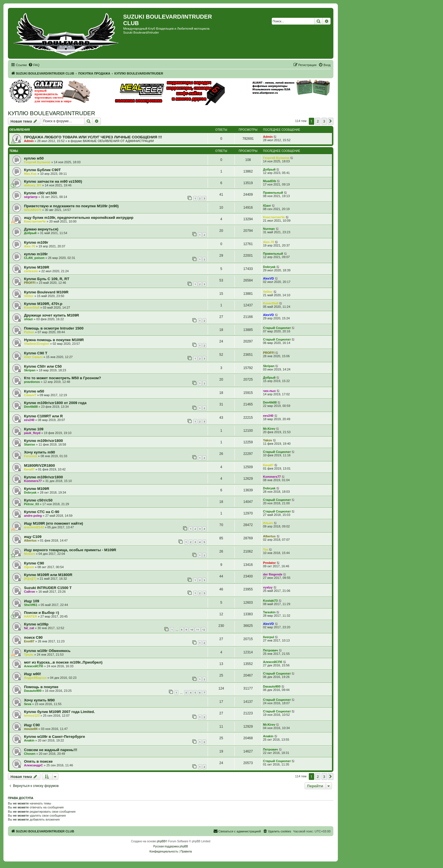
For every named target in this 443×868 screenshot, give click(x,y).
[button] (331, 121)
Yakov (268, 440)
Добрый (269, 169)
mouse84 (31, 729)
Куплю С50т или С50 (43, 366)
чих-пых (269, 391)
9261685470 (33, 210)
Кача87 (29, 469)
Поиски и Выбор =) (42, 613)
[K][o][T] (30, 579)
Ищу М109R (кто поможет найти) (54, 523)
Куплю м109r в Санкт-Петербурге (55, 737)
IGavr (267, 206)
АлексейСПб (34, 666)
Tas (266, 549)
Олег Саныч (33, 357)
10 (192, 630)
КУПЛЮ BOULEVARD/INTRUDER (52, 113)
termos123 (32, 716)
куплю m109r (36, 254)
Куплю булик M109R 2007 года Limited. (59, 712)
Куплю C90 (34, 563)
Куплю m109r (36, 242)
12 (204, 630)
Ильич (268, 523)
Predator (269, 563)
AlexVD (269, 278)
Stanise (30, 444)
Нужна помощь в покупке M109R (54, 340)
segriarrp (31, 197)
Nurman (269, 229)
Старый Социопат (277, 328)
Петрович (271, 650)
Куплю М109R (37, 267)
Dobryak (269, 267)
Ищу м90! (32, 674)
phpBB (161, 841)
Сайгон (30, 592)
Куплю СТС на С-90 (42, 512)
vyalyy (268, 587)
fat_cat (29, 628)
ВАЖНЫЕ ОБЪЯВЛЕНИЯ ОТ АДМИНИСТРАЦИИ (118, 141)
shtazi (28, 319)
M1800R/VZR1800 (39, 465)
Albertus (30, 540)
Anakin (29, 740)
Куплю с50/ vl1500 (40, 193)
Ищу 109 (32, 601)
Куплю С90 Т (36, 353)
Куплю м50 (34, 391)
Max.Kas (30, 174)
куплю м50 (34, 158)
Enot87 (29, 641)
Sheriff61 (31, 605)
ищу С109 (33, 537)
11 (197, 630)
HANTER (31, 616)
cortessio (31, 271)
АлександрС (33, 765)
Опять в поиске (38, 761)
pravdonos (32, 382)
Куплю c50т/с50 (38, 500)
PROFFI (30, 283)
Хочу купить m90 (40, 452)
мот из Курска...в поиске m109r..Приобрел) (63, 662)
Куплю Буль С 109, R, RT (47, 279)
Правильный (273, 193)
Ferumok (31, 456)
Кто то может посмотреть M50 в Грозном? (63, 378)
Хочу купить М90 (39, 700)
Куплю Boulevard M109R (46, 292)
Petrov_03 (32, 504)
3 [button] (324, 121)
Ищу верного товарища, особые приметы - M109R (70, 550)
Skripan (30, 370)
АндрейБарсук (35, 678)
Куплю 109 (34, 429)
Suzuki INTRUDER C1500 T (48, 588)
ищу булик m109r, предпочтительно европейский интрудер (79, 218)
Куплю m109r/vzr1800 (44, 441)
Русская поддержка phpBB (171, 846)
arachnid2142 (34, 527)
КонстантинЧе (35, 221)
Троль (29, 655)
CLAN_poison (34, 258)
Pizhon (29, 332)
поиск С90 (33, 637)
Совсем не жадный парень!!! (51, 750)
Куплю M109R (37, 489)
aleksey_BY (33, 185)
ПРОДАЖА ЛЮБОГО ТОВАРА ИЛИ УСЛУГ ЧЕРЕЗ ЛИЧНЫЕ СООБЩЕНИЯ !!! (93, 137)
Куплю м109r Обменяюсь (47, 651)
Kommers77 (33, 481)
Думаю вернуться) (41, 229)
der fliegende (273, 574)
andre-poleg (33, 516)
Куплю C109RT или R (43, 416)
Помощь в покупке (41, 687)
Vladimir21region (37, 344)
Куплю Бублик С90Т (42, 170)
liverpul (269, 637)
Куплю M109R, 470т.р (43, 304)
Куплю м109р (36, 624)
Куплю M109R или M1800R (48, 575)
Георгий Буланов (37, 162)
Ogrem (29, 567)
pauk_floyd (32, 433)
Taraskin (269, 612)
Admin (29, 141)
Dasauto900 (33, 691)
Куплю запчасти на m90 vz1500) (53, 181)
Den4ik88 (31, 407)
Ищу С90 (32, 725)
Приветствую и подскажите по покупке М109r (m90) (71, 206)
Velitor (29, 296)
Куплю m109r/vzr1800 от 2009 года (55, 403)
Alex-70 (30, 246)
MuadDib (270, 181)
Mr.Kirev (269, 429)
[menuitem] (34, 65)
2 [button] (318, 121)
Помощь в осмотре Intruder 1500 (54, 328)
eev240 (29, 420)
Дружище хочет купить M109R (52, 315)
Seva (28, 704)
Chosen (30, 754)
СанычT (30, 395)
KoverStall (32, 307)
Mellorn (30, 554)
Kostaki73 (270, 601)
